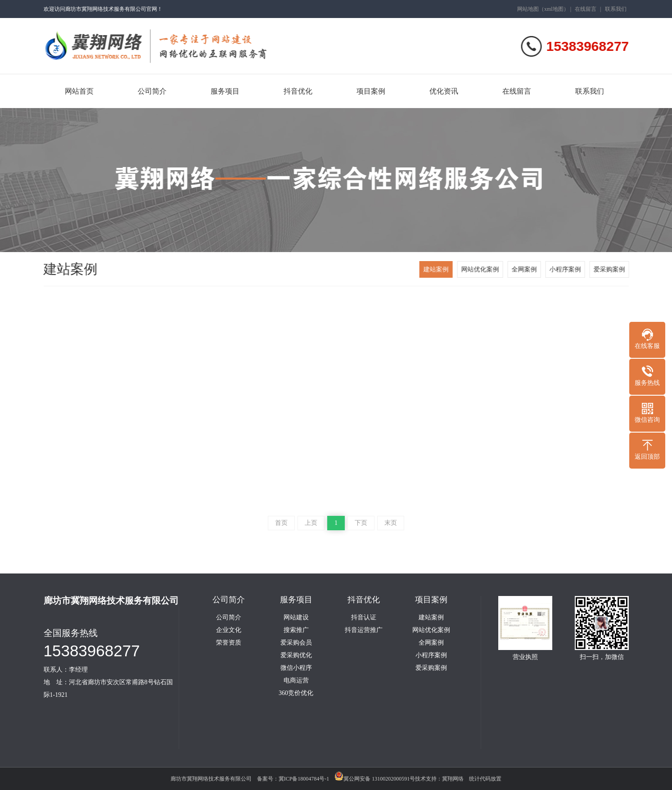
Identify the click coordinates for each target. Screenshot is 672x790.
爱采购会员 (296, 643)
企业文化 (229, 630)
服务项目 (225, 91)
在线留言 (586, 9)
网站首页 (79, 91)
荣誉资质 (229, 643)
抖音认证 (364, 618)
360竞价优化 (296, 693)
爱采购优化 (296, 655)
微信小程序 (296, 668)
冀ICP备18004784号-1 (304, 779)
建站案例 (437, 269)
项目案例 (371, 91)
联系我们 (616, 9)
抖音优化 (298, 91)
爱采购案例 (610, 269)
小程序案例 (566, 269)
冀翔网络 (453, 779)
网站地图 (528, 9)
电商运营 (296, 681)
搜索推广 (296, 630)
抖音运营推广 (364, 630)
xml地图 (554, 9)
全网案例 (525, 269)
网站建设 (296, 618)
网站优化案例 (481, 269)
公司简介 (152, 91)
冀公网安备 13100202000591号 (375, 779)
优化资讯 (444, 91)
